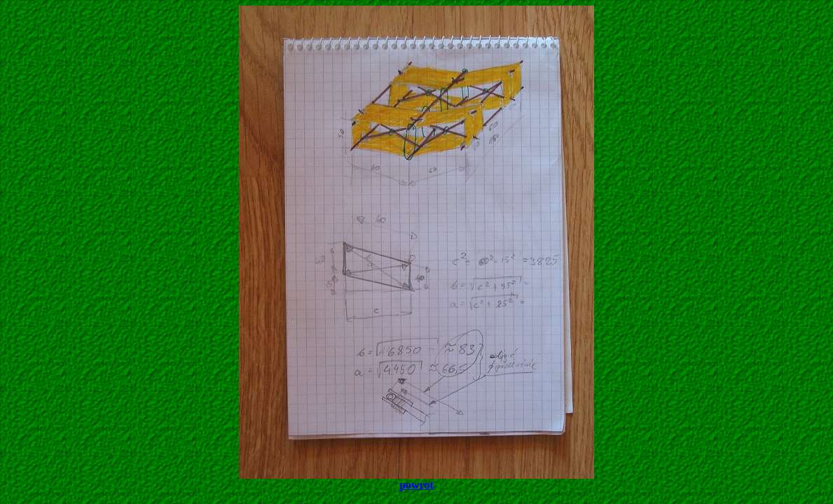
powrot (416, 485)
